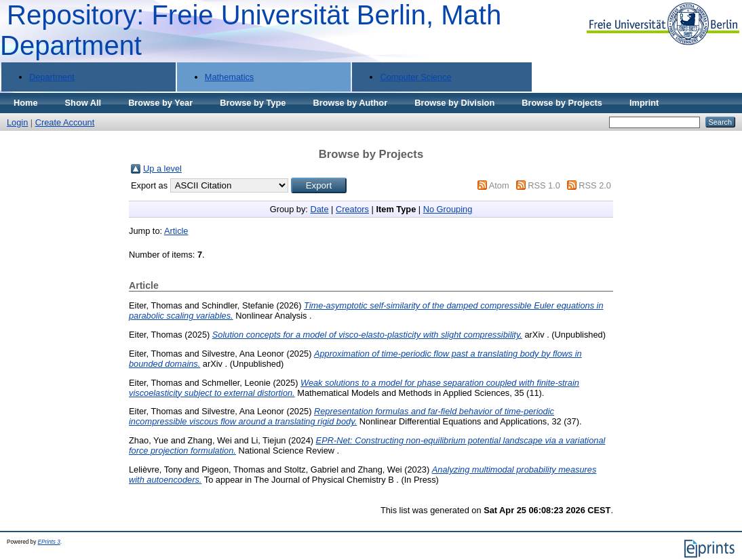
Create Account (65, 122)
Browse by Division (454, 103)
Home (26, 103)
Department (52, 77)
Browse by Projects (562, 103)
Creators (352, 209)
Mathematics (230, 77)
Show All (83, 103)
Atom (499, 185)
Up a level (162, 168)
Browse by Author (350, 103)
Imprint (644, 103)
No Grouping (448, 209)
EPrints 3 (49, 542)
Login (17, 122)
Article (176, 231)
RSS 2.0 (595, 185)
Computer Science (415, 77)
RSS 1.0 (544, 185)
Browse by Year (160, 103)
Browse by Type (253, 103)
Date (319, 209)
